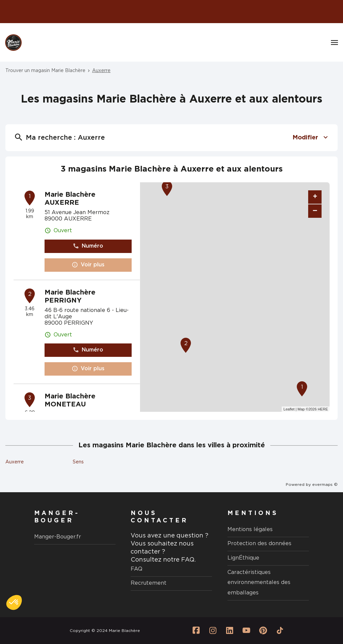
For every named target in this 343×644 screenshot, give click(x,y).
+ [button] (315, 197)
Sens (78, 462)
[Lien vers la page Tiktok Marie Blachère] (280, 631)
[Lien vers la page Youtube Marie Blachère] (247, 631)
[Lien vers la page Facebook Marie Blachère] (196, 631)
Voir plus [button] (88, 265)
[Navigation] (334, 43)
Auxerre (101, 71)
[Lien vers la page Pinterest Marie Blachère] (263, 631)
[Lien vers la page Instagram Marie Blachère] (213, 631)
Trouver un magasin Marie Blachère (45, 71)
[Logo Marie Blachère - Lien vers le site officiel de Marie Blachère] (13, 43)
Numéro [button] (88, 246)
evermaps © (325, 485)
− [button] (315, 211)
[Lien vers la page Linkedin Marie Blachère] (230, 631)
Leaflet (289, 409)
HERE (323, 409)
